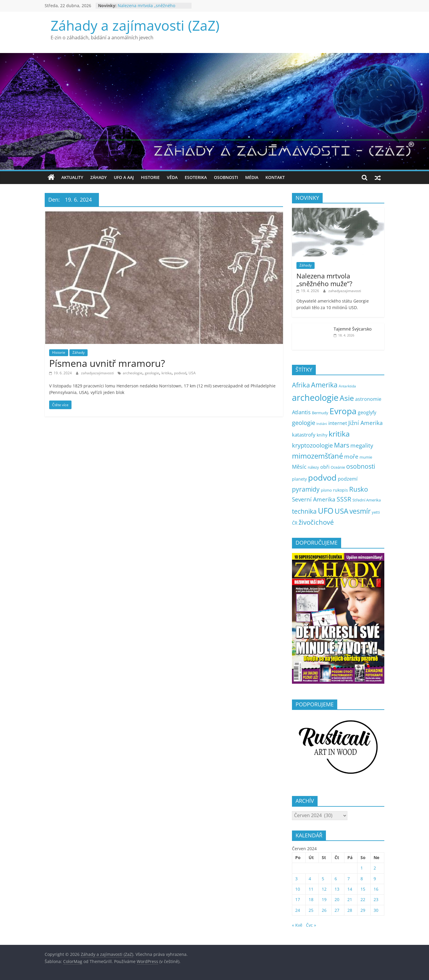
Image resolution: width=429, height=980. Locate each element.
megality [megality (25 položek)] (362, 445)
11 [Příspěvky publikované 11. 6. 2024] (311, 889)
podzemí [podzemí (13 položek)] (348, 479)
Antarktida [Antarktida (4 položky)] (347, 386)
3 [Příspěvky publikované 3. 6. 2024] (296, 879)
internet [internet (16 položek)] (338, 423)
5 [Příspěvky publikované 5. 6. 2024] (323, 879)
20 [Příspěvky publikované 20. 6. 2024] (337, 899)
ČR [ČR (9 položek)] (295, 523)
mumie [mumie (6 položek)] (366, 457)
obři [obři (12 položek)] (325, 467)
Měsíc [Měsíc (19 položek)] (299, 467)
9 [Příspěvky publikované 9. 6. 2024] (375, 879)
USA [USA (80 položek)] (341, 511)
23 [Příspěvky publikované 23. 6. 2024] (376, 899)
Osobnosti (226, 177)
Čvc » (311, 925)
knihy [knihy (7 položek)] (322, 435)
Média (252, 177)
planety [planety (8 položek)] (299, 479)
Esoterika (196, 177)
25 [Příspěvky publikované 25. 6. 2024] (311, 910)
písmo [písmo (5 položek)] (326, 490)
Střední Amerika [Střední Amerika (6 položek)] (367, 500)
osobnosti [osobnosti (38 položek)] (361, 466)
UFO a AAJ (124, 177)
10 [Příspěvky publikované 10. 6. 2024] (298, 889)
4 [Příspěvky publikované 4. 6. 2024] (310, 879)
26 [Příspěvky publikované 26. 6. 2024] (324, 910)
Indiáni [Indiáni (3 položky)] (322, 424)
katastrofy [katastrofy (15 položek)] (304, 435)
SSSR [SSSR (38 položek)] (344, 499)
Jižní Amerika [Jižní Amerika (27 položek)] (366, 423)
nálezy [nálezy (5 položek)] (313, 467)
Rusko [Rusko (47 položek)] (359, 489)
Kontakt (275, 177)
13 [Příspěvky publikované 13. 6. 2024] (337, 889)
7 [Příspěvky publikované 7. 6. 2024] (349, 879)
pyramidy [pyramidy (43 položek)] (306, 489)
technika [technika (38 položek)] (304, 511)
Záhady (98, 177)
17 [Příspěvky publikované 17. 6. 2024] (298, 899)
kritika (167, 373)
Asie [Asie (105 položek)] (347, 398)
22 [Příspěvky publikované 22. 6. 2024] (363, 899)
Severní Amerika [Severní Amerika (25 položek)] (314, 499)
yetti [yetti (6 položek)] (376, 512)
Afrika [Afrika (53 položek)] (301, 385)
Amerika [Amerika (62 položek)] (324, 385)
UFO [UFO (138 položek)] (326, 511)
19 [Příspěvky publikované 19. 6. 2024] (324, 899)
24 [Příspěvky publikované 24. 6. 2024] (298, 910)
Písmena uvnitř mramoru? (107, 363)
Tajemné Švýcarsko (353, 329)
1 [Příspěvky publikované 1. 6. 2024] (362, 868)
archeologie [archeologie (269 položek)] (315, 398)
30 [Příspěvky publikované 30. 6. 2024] (376, 910)
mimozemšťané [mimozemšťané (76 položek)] (317, 456)
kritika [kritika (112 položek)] (339, 434)
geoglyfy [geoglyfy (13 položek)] (367, 412)
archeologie (133, 373)
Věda (172, 177)
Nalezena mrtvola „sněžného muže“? (324, 280)
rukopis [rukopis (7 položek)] (341, 490)
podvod (180, 373)
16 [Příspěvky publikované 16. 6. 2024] (376, 889)
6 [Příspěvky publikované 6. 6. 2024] (336, 879)
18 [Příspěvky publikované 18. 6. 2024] (311, 899)
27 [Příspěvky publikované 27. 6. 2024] (337, 910)
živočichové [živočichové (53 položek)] (316, 522)
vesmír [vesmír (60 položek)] (360, 511)
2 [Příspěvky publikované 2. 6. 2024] (375, 868)
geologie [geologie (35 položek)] (304, 423)
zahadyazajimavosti (98, 373)
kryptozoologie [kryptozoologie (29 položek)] (312, 445)
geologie (152, 373)
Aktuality (72, 177)
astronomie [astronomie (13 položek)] (368, 399)
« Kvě (297, 925)
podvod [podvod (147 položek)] (322, 477)
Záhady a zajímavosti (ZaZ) (135, 25)
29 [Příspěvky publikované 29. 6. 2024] (363, 910)
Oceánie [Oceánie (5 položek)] (338, 467)
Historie (150, 177)
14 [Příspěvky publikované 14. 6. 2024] (350, 889)
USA (192, 373)
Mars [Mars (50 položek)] (342, 445)
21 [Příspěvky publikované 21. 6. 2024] (350, 899)
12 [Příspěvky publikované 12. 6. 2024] (324, 889)
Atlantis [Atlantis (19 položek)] (301, 412)
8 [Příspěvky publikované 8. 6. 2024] (362, 879)
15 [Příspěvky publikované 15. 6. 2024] (363, 889)
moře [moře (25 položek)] (351, 456)
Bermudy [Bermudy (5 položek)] (320, 413)
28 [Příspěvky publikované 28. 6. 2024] (350, 910)
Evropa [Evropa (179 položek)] (343, 411)
